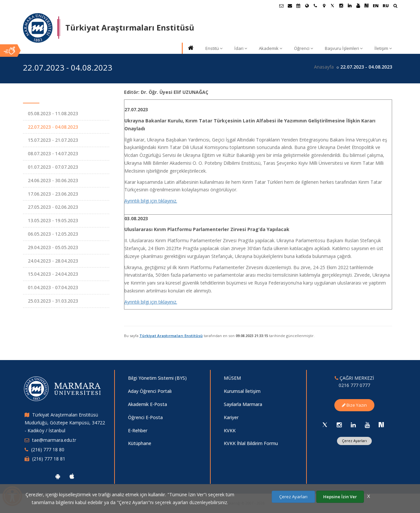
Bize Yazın (354, 405)
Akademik (271, 48)
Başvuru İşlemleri (344, 48)
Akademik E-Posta (147, 404)
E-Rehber (138, 430)
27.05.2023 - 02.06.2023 (53, 207)
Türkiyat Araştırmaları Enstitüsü (171, 336)
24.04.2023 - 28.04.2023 (53, 261)
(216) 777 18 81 (49, 459)
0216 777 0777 (354, 385)
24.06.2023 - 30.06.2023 (53, 180)
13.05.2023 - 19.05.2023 (53, 220)
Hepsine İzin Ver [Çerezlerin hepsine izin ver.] (340, 497)
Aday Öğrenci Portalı (150, 391)
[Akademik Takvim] (298, 6)
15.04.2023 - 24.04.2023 (53, 274)
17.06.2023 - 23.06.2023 (53, 194)
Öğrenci (304, 48)
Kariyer (231, 417)
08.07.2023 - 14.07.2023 (53, 153)
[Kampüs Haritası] (324, 6)
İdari (241, 48)
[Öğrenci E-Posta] (281, 6)
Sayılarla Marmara (243, 404)
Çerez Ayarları (354, 441)
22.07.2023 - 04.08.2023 (53, 127)
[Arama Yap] (395, 6)
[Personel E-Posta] (290, 6)
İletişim (383, 48)
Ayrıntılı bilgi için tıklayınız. (151, 201)
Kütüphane (140, 443)
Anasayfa (324, 67)
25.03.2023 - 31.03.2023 (53, 301)
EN (376, 6)
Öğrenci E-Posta (145, 417)
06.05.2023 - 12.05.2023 (53, 234)
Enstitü (214, 48)
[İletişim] (315, 6)
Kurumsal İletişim (242, 391)
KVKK (230, 430)
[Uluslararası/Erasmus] (307, 6)
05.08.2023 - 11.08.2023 (53, 113)
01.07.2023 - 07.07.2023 (53, 167)
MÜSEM (232, 378)
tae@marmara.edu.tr (54, 440)
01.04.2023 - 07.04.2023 (53, 287)
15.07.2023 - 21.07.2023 (53, 140)
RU (386, 6)
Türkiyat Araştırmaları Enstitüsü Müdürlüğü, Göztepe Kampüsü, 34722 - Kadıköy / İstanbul (65, 423)
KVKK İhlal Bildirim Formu (251, 443)
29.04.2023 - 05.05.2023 (53, 247)
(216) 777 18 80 (48, 449)
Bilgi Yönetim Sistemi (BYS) (157, 378)
